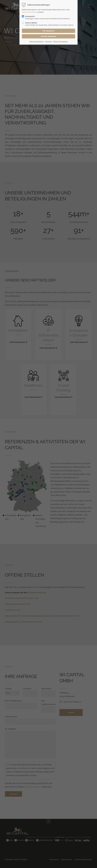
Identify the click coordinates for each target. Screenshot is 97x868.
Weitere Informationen (61, 42)
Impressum (48, 42)
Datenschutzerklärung (30, 12)
